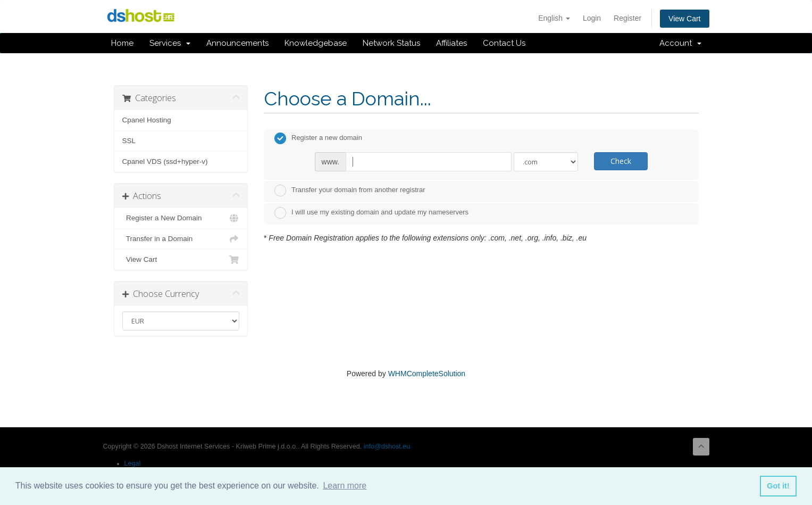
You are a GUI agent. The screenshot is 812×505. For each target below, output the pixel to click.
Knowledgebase (316, 43)
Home (122, 43)
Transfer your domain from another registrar (350, 191)
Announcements (237, 43)
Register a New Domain (181, 218)
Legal (133, 463)
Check (621, 161)
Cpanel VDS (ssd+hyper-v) (165, 162)
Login (592, 18)
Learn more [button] (345, 486)
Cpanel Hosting (147, 120)
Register (627, 18)
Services (170, 43)
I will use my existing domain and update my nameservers (371, 213)
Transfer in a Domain (181, 239)
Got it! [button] (778, 486)
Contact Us (504, 43)
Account (680, 43)
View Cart (684, 19)
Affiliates (451, 43)
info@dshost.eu (387, 446)
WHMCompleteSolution (427, 374)
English (554, 18)
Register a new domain (318, 138)
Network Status (391, 43)
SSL (129, 141)
